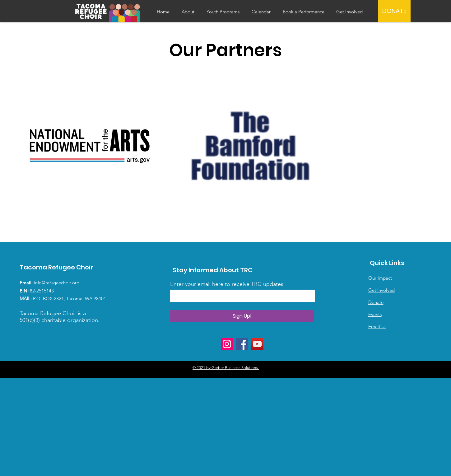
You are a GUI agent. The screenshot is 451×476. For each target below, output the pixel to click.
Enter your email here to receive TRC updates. (228, 284)
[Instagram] (227, 344)
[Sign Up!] (242, 316)
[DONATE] (394, 11)
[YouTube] (257, 344)
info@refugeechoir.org (57, 283)
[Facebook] (242, 344)
